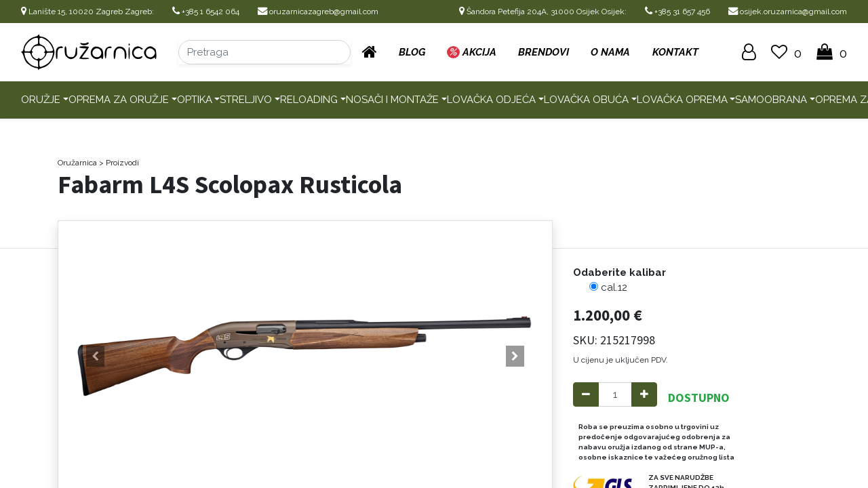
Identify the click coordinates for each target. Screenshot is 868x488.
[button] (95, 357)
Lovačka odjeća (491, 100)
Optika (195, 100)
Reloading (309, 100)
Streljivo (246, 100)
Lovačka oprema (682, 100)
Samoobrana (771, 100)
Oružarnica (77, 163)
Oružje (41, 100)
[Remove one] (586, 395)
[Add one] (644, 395)
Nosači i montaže (392, 100)
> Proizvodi (119, 163)
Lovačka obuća (586, 100)
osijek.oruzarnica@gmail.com (788, 12)
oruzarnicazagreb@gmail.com (318, 12)
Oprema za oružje (119, 100)
